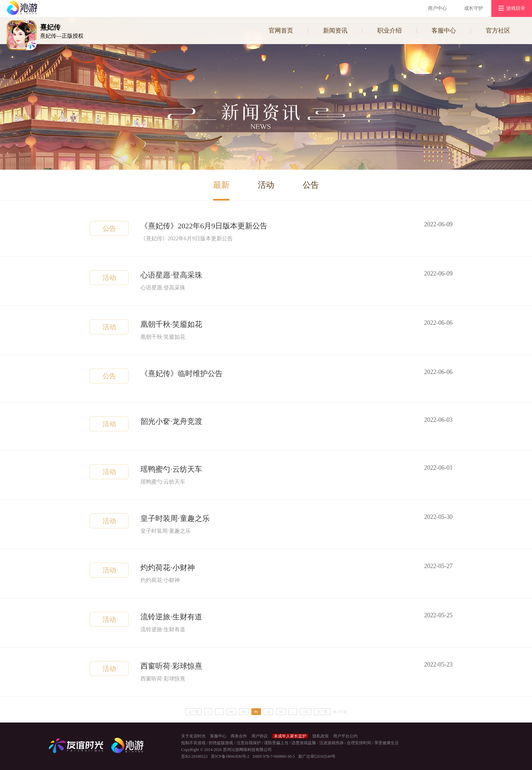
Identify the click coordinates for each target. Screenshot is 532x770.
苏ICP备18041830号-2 (230, 756)
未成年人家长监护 (290, 736)
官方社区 (498, 31)
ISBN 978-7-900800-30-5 (274, 756)
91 (256, 712)
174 (306, 712)
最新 (221, 185)
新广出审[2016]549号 (317, 756)
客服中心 (444, 31)
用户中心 (437, 8)
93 (281, 712)
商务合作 (239, 736)
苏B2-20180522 (194, 756)
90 (244, 712)
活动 (266, 185)
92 (268, 712)
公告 (311, 185)
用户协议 (260, 736)
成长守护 (474, 8)
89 (231, 712)
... (220, 712)
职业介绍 (389, 31)
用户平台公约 (345, 736)
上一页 (193, 712)
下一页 (322, 712)
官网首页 (281, 31)
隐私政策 (321, 736)
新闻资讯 (335, 31)
